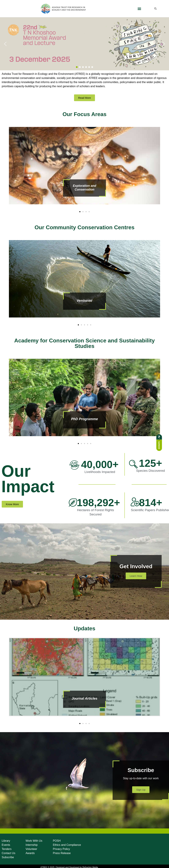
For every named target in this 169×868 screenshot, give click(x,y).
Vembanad (84, 301)
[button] (139, 9)
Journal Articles (84, 698)
